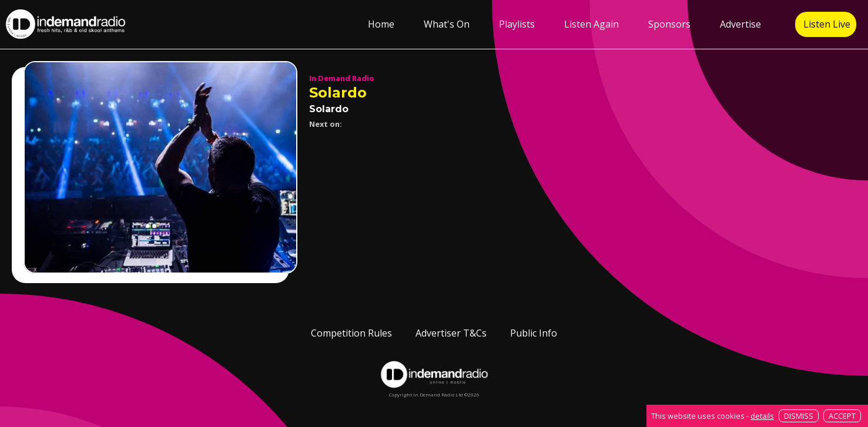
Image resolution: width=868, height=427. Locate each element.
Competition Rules (351, 333)
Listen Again (591, 24)
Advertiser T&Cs (451, 333)
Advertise (740, 24)
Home (381, 24)
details (762, 416)
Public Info (534, 333)
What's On (447, 24)
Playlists (517, 24)
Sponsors (669, 24)
